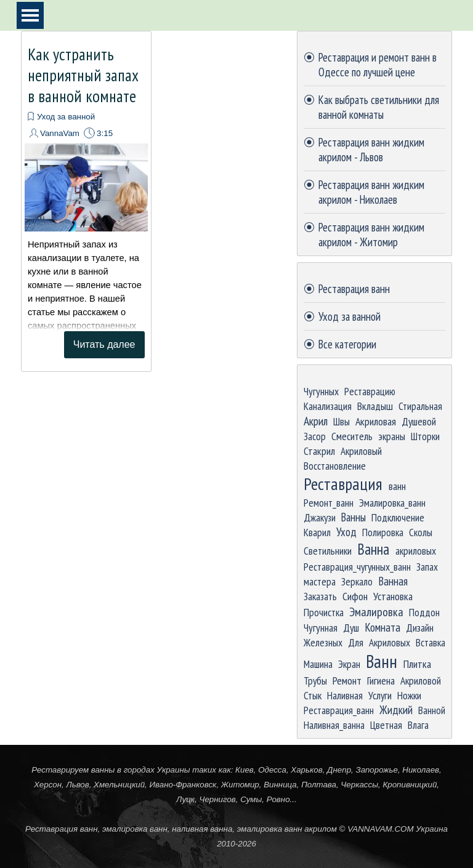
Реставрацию (370, 391)
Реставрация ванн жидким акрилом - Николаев (371, 192)
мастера (320, 581)
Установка (393, 596)
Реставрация (343, 484)
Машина (318, 664)
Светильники (328, 551)
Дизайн (420, 628)
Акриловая (376, 421)
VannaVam (60, 133)
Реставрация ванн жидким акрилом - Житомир (371, 235)
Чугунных (321, 391)
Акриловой (421, 681)
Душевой (419, 421)
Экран (349, 664)
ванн (397, 486)
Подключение (398, 517)
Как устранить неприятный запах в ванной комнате (83, 75)
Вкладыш (375, 406)
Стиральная (420, 406)
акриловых (416, 551)
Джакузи (320, 517)
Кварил (317, 532)
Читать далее (104, 344)
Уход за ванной (66, 117)
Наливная (345, 695)
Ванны (354, 517)
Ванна (373, 549)
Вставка (431, 642)
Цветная (386, 725)
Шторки (425, 436)
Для (356, 642)
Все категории (347, 344)
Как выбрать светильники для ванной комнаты (379, 107)
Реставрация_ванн (339, 710)
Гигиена (381, 681)
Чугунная (321, 628)
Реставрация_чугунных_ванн (357, 567)
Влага (418, 725)
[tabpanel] (236, 806)
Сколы (421, 532)
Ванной (432, 710)
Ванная (393, 581)
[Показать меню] (30, 15)
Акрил (316, 421)
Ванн (382, 661)
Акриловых (390, 642)
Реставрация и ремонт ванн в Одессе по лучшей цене (378, 65)
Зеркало (357, 581)
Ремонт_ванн (329, 503)
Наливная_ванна (334, 725)
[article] (86, 201)
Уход (346, 532)
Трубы (315, 681)
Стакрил (319, 451)
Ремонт (347, 680)
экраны (392, 436)
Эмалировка (376, 612)
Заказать (320, 596)
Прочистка (324, 612)
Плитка (417, 664)
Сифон (355, 596)
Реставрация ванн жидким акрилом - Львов (371, 150)
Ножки (409, 695)
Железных (323, 642)
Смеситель (352, 436)
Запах (427, 567)
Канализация (328, 406)
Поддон (424, 612)
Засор (315, 436)
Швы (342, 421)
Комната (382, 627)
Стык (313, 695)
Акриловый (361, 451)
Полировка (383, 532)
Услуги (380, 695)
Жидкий (396, 710)
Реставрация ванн (354, 289)
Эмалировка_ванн (392, 503)
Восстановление (335, 466)
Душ (351, 628)
